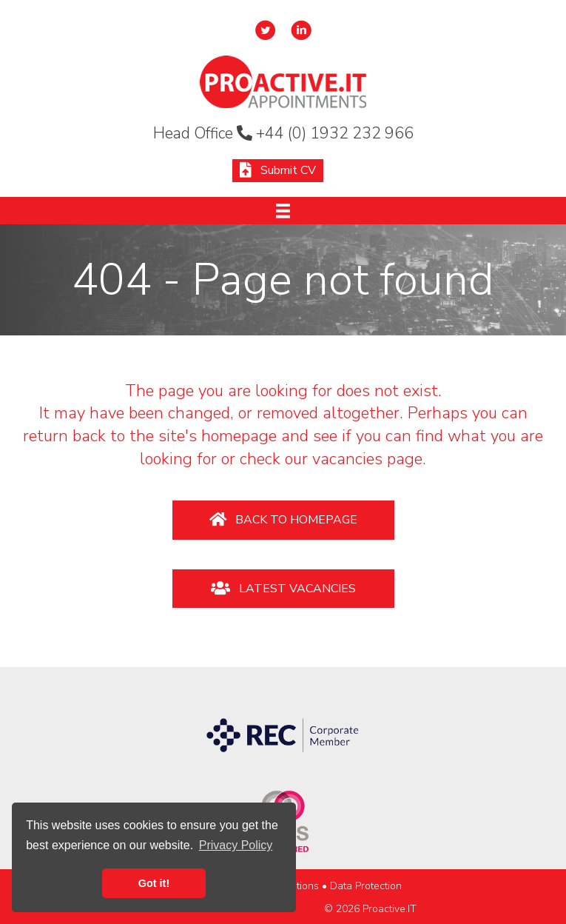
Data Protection (366, 886)
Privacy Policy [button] (236, 845)
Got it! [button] (154, 883)
